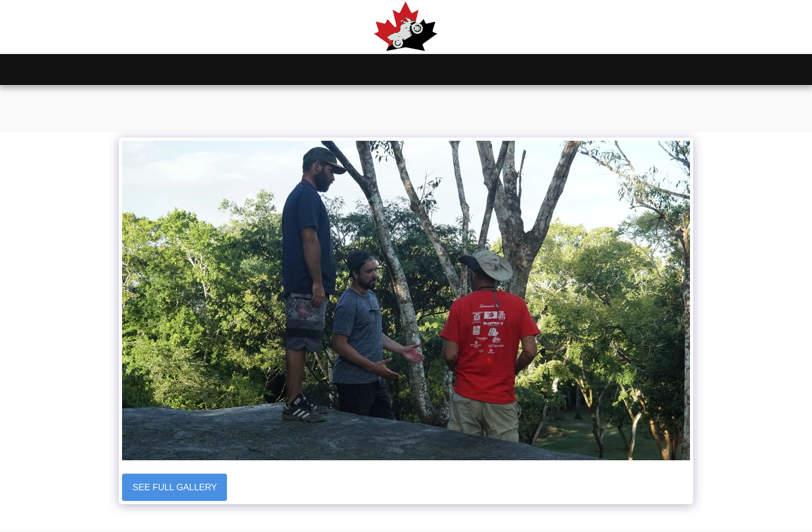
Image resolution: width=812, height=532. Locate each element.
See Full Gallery (175, 487)
